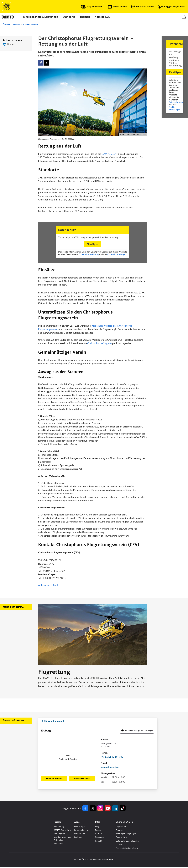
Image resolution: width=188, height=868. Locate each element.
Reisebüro (58, 844)
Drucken (11, 44)
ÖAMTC (7, 24)
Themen (85, 17)
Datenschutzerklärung (89, 254)
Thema (17, 24)
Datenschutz (121, 837)
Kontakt (99, 841)
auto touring (59, 827)
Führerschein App (82, 830)
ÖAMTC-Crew (109, 154)
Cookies (119, 844)
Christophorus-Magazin (99, 343)
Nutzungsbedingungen (126, 834)
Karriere (99, 834)
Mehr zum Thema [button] (13, 607)
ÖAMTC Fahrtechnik (62, 830)
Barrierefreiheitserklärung (127, 848)
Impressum (121, 827)
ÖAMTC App (79, 827)
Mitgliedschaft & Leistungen (41, 17)
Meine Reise (80, 834)
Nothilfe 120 (103, 17)
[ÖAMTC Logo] (7, 7)
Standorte (69, 17)
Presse (98, 830)
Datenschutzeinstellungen (127, 841)
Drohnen (78, 837)
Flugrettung (30, 24)
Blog (97, 827)
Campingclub (59, 834)
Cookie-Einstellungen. (175, 108)
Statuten (120, 830)
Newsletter (100, 837)
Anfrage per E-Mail (48, 585)
